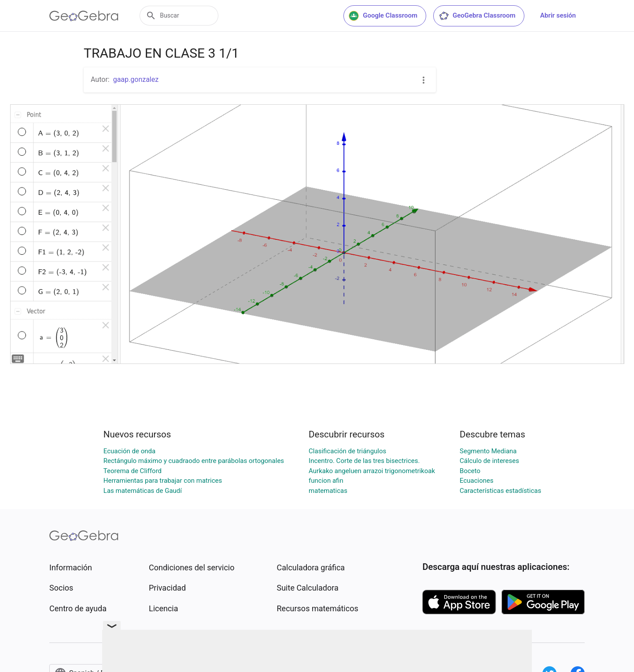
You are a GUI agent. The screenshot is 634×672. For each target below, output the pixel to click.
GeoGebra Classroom (477, 16)
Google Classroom (383, 16)
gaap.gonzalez (136, 79)
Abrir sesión (558, 15)
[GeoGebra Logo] (84, 16)
